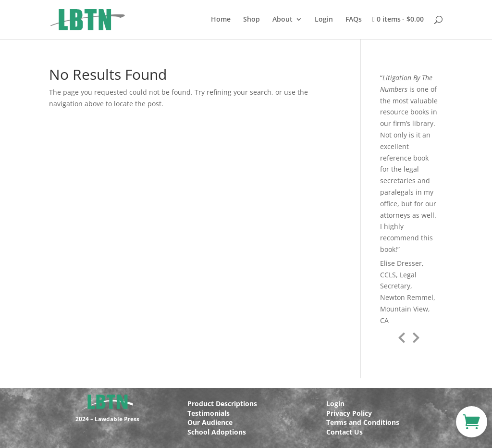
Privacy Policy (349, 413)
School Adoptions (217, 432)
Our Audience (210, 422)
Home (221, 20)
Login (324, 20)
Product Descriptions (222, 404)
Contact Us (344, 432)
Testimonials (209, 413)
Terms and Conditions (363, 422)
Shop (252, 20)
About (283, 20)
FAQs (354, 20)
